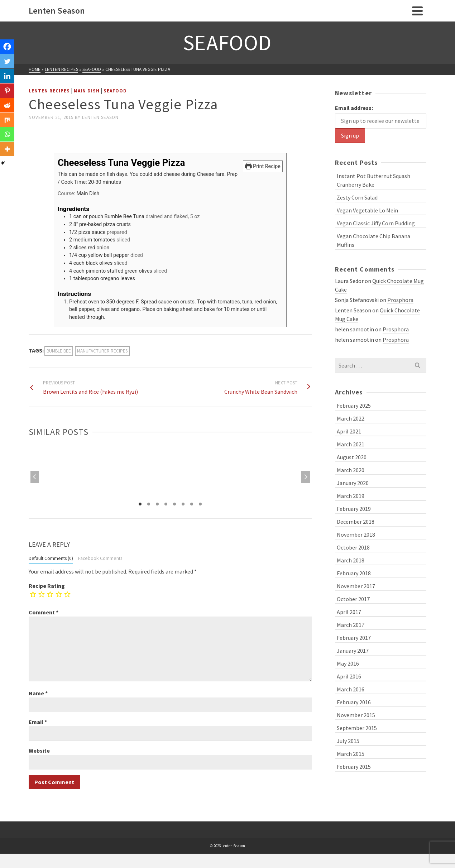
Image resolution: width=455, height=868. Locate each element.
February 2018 (354, 573)
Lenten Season (100, 117)
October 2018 (353, 547)
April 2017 (349, 612)
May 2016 (348, 663)
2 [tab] (149, 504)
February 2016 (354, 702)
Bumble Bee (59, 351)
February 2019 (354, 509)
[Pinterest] (8, 95)
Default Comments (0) (51, 558)
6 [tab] (183, 504)
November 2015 (356, 715)
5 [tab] (174, 504)
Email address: (354, 108)
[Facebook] (8, 47)
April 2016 (349, 676)
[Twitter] (8, 63)
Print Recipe (263, 166)
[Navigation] (417, 11)
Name (38, 693)
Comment (44, 612)
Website (39, 750)
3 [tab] (157, 504)
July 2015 (348, 741)
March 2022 (351, 418)
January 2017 (353, 651)
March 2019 (351, 496)
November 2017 (356, 586)
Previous (35, 477)
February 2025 (354, 406)
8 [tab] (200, 504)
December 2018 (356, 522)
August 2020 (352, 457)
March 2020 (351, 470)
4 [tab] (166, 504)
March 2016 (351, 689)
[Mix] (8, 126)
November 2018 (356, 534)
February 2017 (354, 638)
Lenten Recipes (49, 91)
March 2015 (351, 754)
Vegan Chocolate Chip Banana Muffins (373, 240)
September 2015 (357, 728)
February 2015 (354, 767)
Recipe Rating (47, 586)
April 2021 (349, 431)
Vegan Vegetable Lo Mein (367, 210)
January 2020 (353, 483)
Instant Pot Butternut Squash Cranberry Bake (373, 180)
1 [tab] (140, 504)
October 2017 (353, 599)
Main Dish (87, 91)
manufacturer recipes (102, 351)
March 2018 (351, 560)
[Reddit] (8, 110)
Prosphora (400, 300)
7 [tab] (192, 504)
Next (306, 477)
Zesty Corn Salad (357, 197)
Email (38, 722)
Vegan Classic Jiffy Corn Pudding (376, 223)
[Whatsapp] (8, 142)
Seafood (115, 91)
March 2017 (351, 625)
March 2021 (351, 444)
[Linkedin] (8, 79)
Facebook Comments (100, 558)
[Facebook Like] (30, 134)
